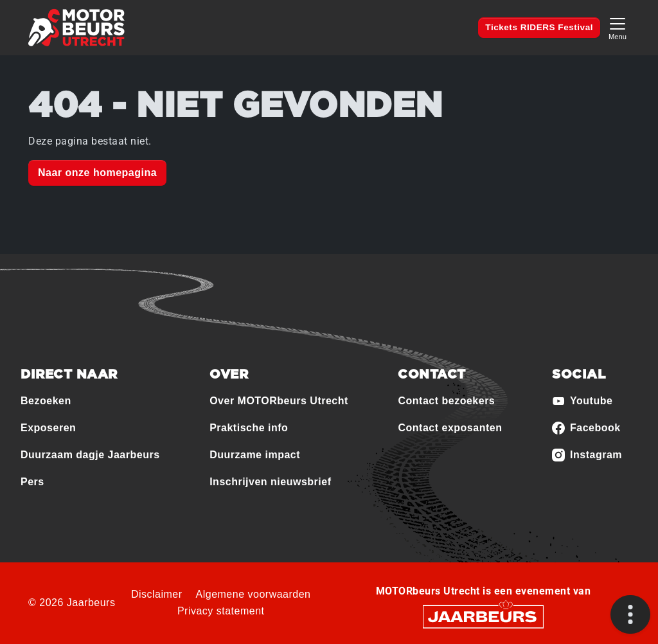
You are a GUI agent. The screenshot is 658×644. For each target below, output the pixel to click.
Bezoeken (46, 401)
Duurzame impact (255, 455)
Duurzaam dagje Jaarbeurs (90, 455)
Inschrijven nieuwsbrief (270, 482)
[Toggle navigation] (618, 27)
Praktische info (249, 428)
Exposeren (48, 428)
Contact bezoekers (446, 401)
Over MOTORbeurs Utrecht (279, 401)
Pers (32, 482)
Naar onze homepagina (97, 173)
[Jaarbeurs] (483, 616)
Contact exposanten (450, 428)
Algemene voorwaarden (253, 594)
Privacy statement (221, 611)
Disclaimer (157, 594)
